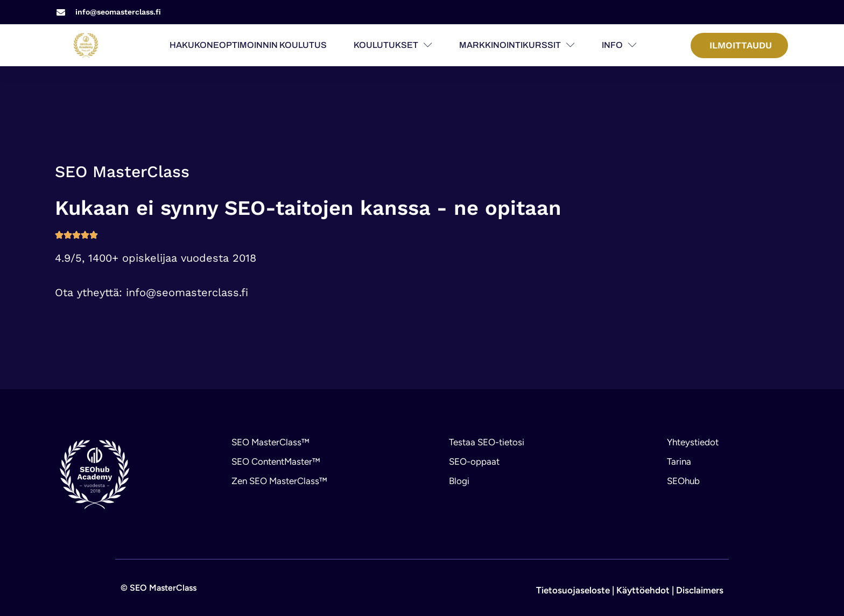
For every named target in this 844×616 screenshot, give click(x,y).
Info (619, 45)
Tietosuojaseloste (573, 590)
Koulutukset (393, 45)
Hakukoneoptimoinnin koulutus (248, 45)
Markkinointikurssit (517, 45)
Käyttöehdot (643, 590)
